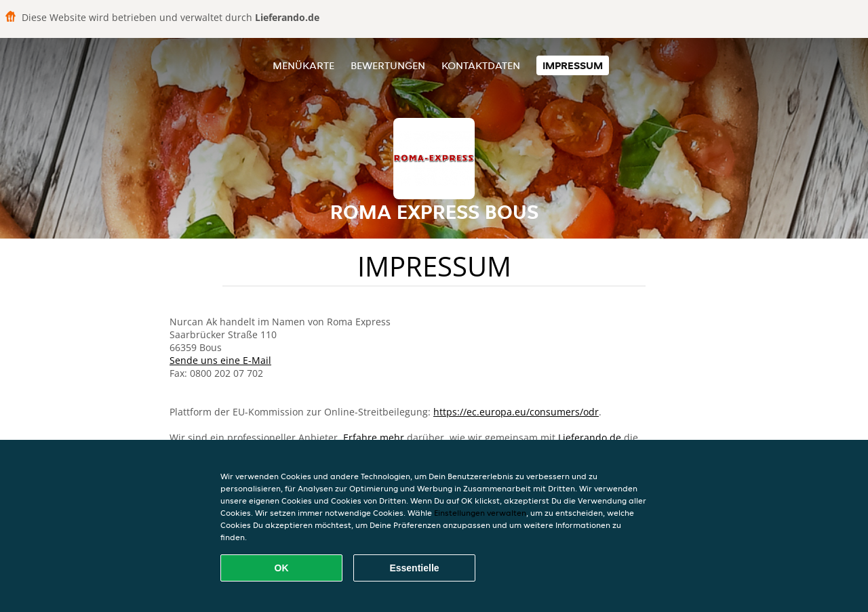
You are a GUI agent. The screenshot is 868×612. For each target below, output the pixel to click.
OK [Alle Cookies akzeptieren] (282, 568)
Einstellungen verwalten (480, 513)
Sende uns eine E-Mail (220, 360)
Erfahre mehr (374, 437)
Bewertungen (388, 65)
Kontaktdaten (481, 65)
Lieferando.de (590, 437)
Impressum (573, 65)
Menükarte (303, 65)
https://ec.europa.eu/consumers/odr (516, 412)
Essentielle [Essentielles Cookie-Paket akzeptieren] (414, 568)
